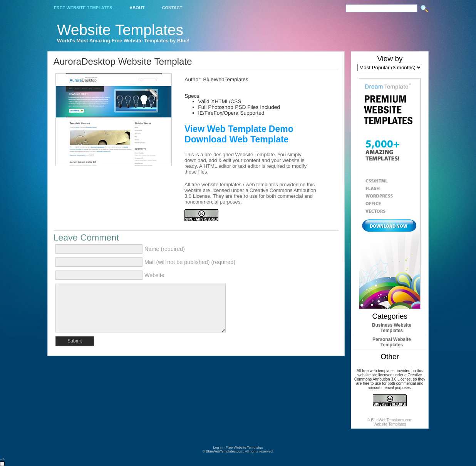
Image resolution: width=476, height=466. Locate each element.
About (137, 8)
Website (154, 275)
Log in (218, 448)
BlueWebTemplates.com (225, 451)
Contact (172, 8)
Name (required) (165, 249)
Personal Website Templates (392, 342)
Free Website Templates (83, 8)
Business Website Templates (392, 328)
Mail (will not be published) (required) (190, 262)
